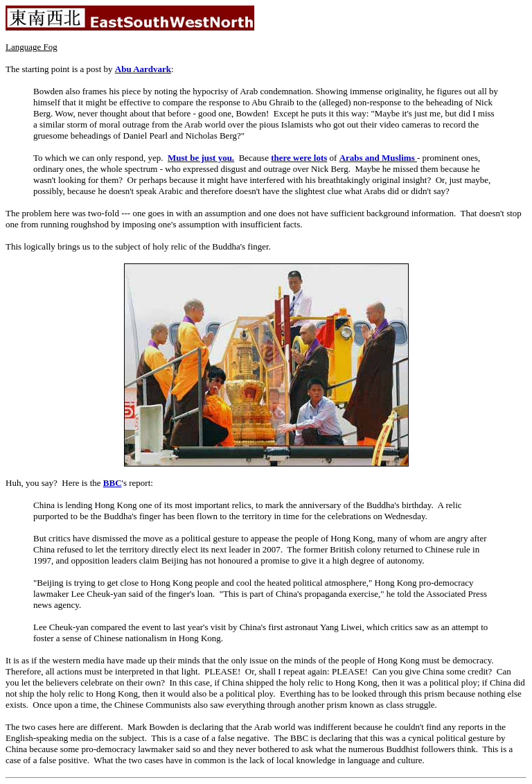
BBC (113, 483)
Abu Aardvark (143, 69)
